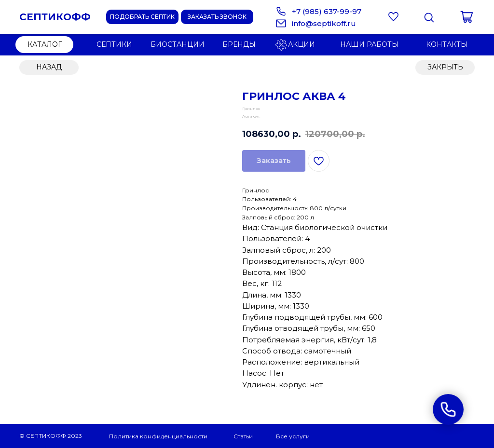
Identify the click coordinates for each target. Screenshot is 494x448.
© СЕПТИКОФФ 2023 (51, 436)
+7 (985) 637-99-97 (327, 11)
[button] (217, 17)
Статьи (243, 436)
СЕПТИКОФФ (55, 17)
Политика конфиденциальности (158, 436)
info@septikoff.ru (324, 23)
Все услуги (293, 436)
